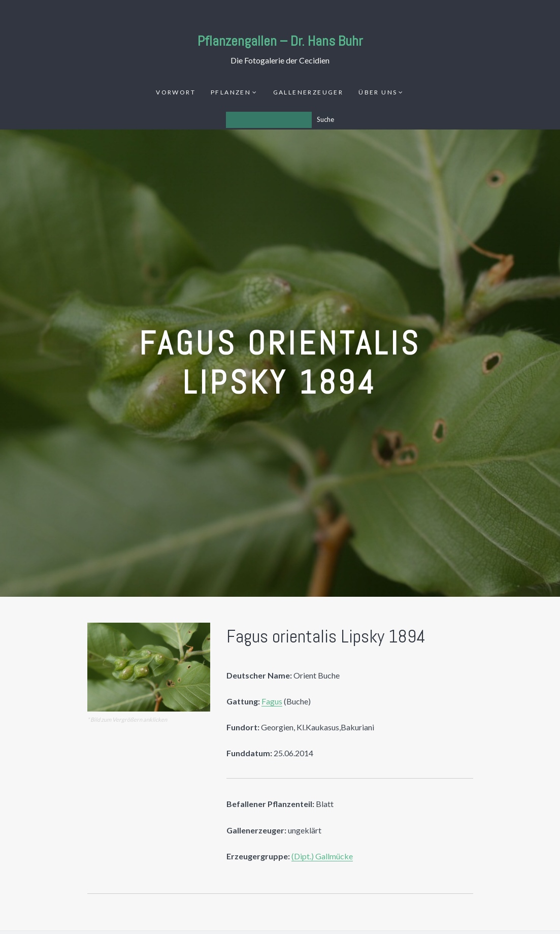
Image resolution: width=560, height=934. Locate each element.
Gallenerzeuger (308, 92)
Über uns (378, 92)
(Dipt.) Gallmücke (322, 856)
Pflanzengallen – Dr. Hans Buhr (280, 41)
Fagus (272, 701)
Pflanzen (231, 92)
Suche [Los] (325, 119)
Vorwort (176, 92)
